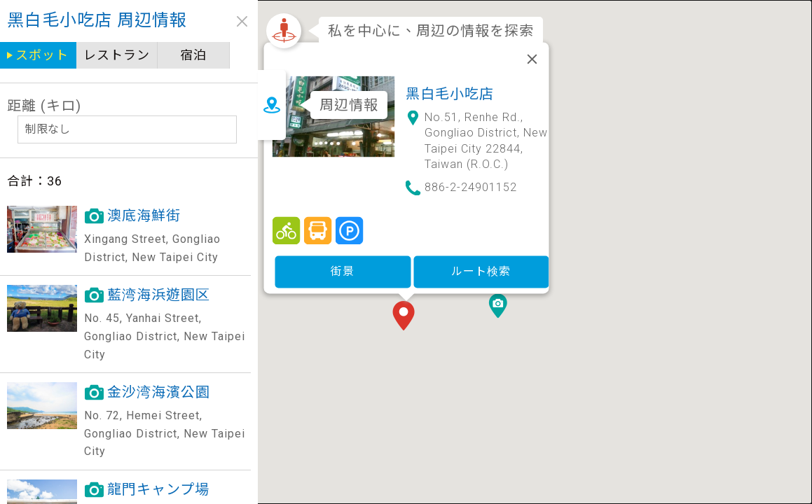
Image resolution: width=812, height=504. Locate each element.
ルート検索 (481, 269)
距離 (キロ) (44, 106)
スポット (42, 55)
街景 (343, 269)
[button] (406, 315)
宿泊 (193, 55)
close (236, 21)
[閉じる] (532, 57)
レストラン (117, 55)
